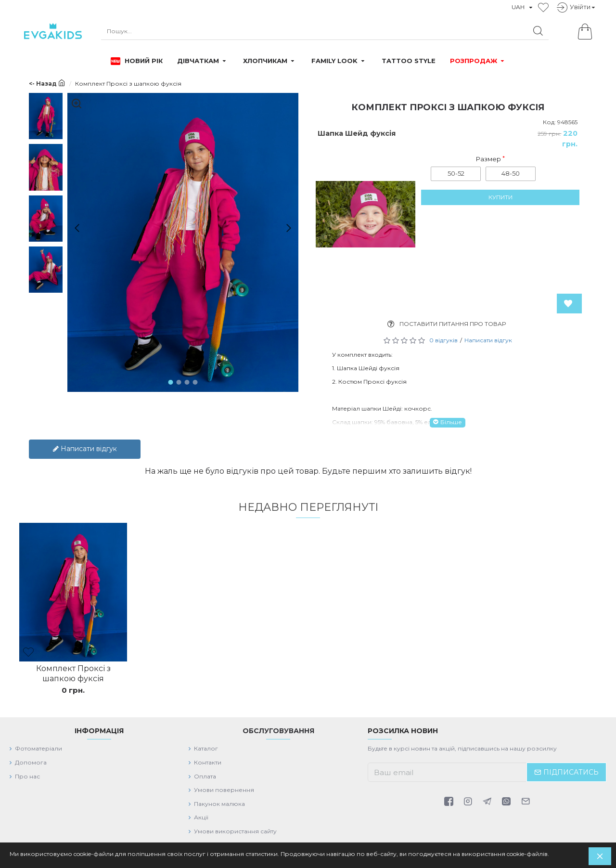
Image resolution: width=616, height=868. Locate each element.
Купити (500, 204)
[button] (73, 228)
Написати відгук (488, 340)
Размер (488, 159)
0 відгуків (443, 340)
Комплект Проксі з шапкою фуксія (73, 668)
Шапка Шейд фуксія (357, 133)
